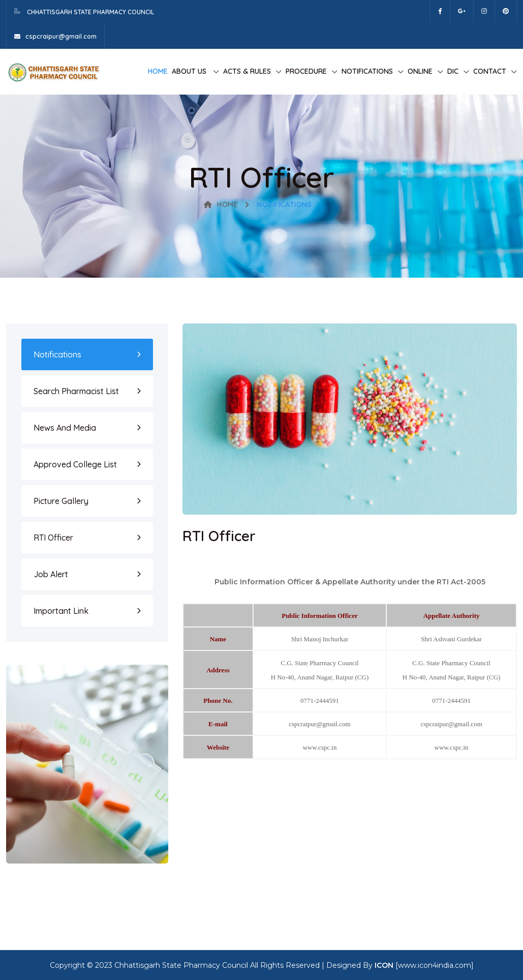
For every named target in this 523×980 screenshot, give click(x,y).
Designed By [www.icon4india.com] (400, 965)
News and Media (65, 428)
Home (158, 71)
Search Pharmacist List (76, 391)
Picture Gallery (61, 501)
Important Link (61, 611)
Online (420, 71)
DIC (453, 71)
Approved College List (75, 464)
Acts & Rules (247, 71)
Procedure (306, 71)
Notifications (367, 71)
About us (190, 71)
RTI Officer (53, 538)
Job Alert (51, 574)
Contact (490, 71)
